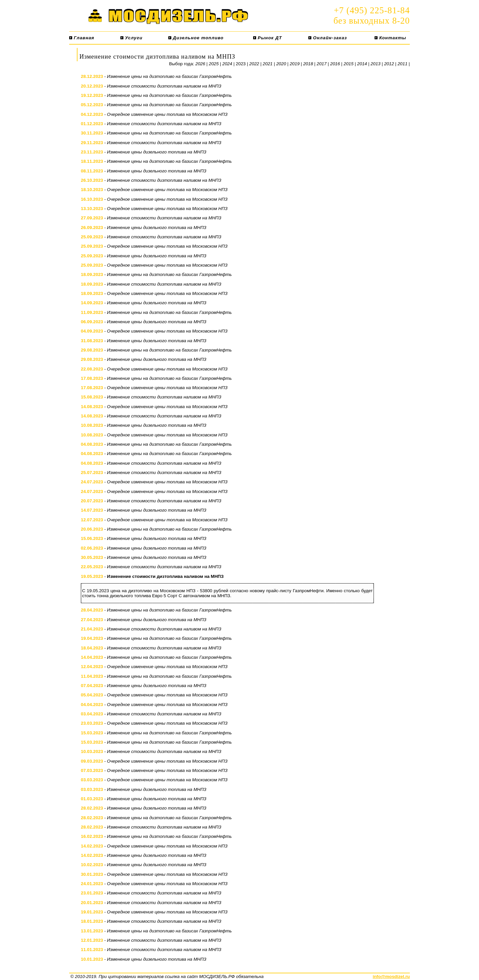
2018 (308, 64)
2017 (322, 64)
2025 (214, 64)
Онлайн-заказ (328, 38)
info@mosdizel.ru (391, 977)
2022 (254, 64)
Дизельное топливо (196, 38)
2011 (402, 64)
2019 (295, 64)
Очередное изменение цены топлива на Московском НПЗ (167, 114)
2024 (227, 64)
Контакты (390, 38)
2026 (200, 64)
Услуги (131, 38)
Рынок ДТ (267, 38)
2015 (349, 64)
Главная (82, 38)
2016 (335, 64)
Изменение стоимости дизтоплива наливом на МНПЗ (164, 86)
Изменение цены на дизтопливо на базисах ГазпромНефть (169, 76)
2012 (389, 64)
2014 (362, 64)
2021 (268, 64)
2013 (376, 64)
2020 (281, 64)
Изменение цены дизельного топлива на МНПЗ (157, 152)
